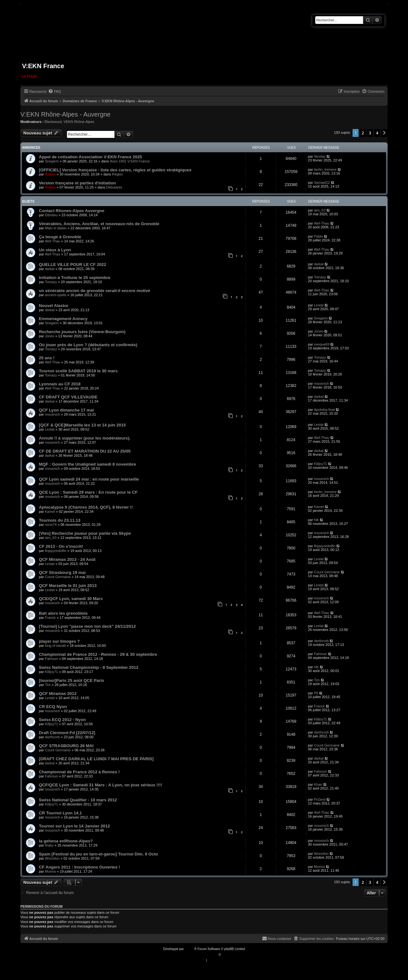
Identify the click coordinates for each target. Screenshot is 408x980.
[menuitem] (55, 91)
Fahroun (51, 659)
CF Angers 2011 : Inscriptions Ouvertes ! (80, 867)
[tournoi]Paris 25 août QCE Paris (71, 680)
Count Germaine (58, 577)
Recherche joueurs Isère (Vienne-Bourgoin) (82, 332)
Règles (117, 174)
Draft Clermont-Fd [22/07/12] (67, 733)
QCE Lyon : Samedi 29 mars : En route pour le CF (88, 492)
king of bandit (55, 646)
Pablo (318, 236)
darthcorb (321, 641)
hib (316, 520)
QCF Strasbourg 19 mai (62, 572)
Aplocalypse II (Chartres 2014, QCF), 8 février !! (86, 507)
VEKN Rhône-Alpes (79, 122)
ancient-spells (56, 295)
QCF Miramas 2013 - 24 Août (67, 559)
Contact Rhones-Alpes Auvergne (72, 211)
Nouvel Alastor (54, 306)
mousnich (321, 383)
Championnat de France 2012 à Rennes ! (79, 772)
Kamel (50, 511)
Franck (50, 618)
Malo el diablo (56, 228)
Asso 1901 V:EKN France (130, 161)
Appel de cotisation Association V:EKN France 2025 (90, 157)
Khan (318, 784)
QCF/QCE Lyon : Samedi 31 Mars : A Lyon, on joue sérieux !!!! (100, 785)
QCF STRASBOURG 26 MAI (66, 746)
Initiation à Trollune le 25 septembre (75, 278)
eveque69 (322, 344)
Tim (48, 685)
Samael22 (322, 182)
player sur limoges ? (59, 641)
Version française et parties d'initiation (77, 183)
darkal (50, 269)
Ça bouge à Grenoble (60, 237)
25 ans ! (47, 358)
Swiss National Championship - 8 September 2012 (89, 667)
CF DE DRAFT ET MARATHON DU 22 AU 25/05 (85, 451)
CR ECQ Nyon (53, 707)
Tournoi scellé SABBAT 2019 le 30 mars (78, 371)
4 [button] (377, 133)
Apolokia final (324, 410)
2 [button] (363, 133)
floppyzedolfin (56, 551)
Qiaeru (227, 955)
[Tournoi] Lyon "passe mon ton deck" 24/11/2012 (87, 626)
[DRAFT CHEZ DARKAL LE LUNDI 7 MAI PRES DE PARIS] (96, 759)
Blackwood (53, 122)
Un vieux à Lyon (55, 250)
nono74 (51, 525)
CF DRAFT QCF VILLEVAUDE (68, 397)
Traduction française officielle (197, 955)
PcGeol (320, 799)
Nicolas (320, 156)
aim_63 (320, 210)
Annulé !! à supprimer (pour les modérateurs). (85, 438)
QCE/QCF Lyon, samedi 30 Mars (71, 599)
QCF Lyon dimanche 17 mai (66, 410)
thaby (49, 845)
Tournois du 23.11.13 (60, 520)
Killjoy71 (321, 464)
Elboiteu (51, 215)
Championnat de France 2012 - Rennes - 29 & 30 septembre (98, 654)
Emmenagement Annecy (63, 319)
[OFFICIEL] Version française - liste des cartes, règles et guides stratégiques (115, 170)
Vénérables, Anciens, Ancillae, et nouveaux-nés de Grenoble (99, 224)
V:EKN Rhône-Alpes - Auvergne (66, 114)
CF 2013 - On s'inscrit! (61, 546)
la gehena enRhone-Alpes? (66, 841)
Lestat (319, 305)
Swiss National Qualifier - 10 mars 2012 (78, 800)
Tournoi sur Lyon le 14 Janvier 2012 (74, 826)
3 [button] (370, 133)
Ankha (50, 174)
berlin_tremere (325, 169)
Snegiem (52, 161)
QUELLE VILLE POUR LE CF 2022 (73, 265)
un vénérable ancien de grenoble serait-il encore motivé (95, 291)
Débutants (114, 187)
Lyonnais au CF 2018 (60, 384)
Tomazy (51, 282)
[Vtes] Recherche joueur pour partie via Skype (85, 533)
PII (316, 693)
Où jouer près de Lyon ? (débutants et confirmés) (88, 345)
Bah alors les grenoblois (63, 613)
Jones (50, 336)
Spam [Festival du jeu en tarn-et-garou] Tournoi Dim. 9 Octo (98, 854)
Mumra (50, 871)
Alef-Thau (322, 223)
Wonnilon (52, 858)
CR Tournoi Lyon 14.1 (60, 813)
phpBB (189, 949)
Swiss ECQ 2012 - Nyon (62, 720)
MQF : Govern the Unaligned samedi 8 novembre (87, 464)
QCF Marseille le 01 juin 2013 (68, 586)
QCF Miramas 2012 (58, 694)
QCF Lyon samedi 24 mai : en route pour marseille (89, 479)
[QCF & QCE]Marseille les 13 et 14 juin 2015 (82, 425)
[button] (384, 133)
